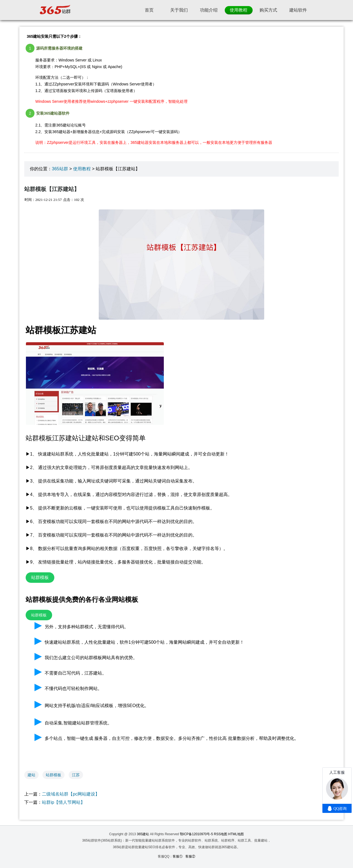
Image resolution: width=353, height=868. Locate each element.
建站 (31, 775)
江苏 (76, 775)
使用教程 (82, 169)
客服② (190, 856)
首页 (149, 10)
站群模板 (54, 775)
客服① (178, 856)
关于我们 (179, 10)
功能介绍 (209, 10)
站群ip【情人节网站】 (63, 802)
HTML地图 (236, 834)
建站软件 (298, 10)
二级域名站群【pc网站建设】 (71, 794)
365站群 (60, 169)
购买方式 (268, 10)
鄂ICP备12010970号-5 (196, 834)
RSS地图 (221, 834)
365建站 (143, 834)
